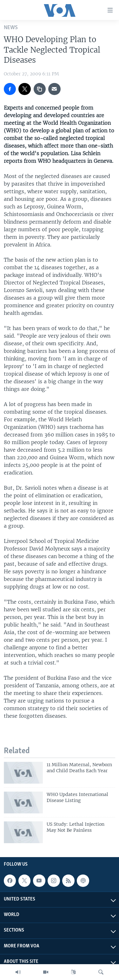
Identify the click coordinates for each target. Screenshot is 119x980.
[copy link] (40, 89)
